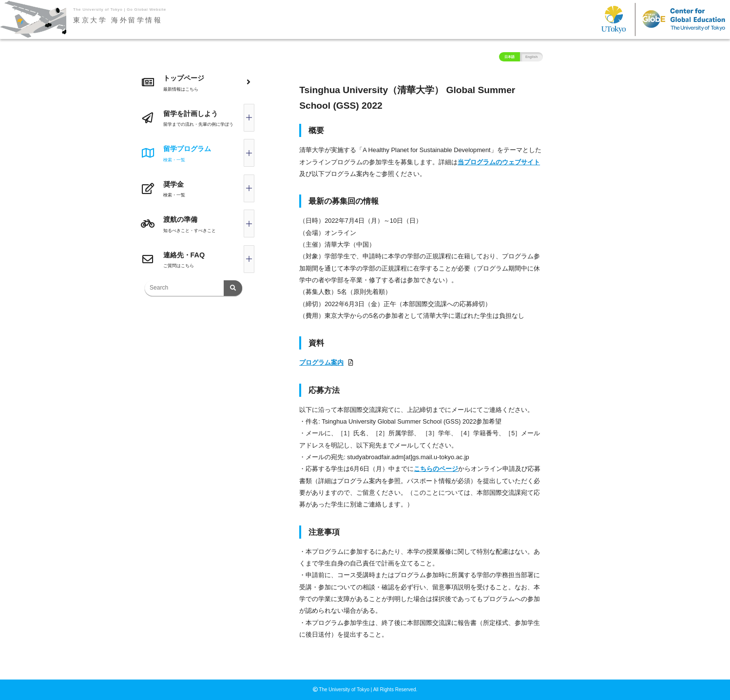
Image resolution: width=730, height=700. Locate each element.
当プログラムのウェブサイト (499, 162)
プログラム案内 (321, 362)
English (531, 57)
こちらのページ (436, 469)
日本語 (509, 57)
